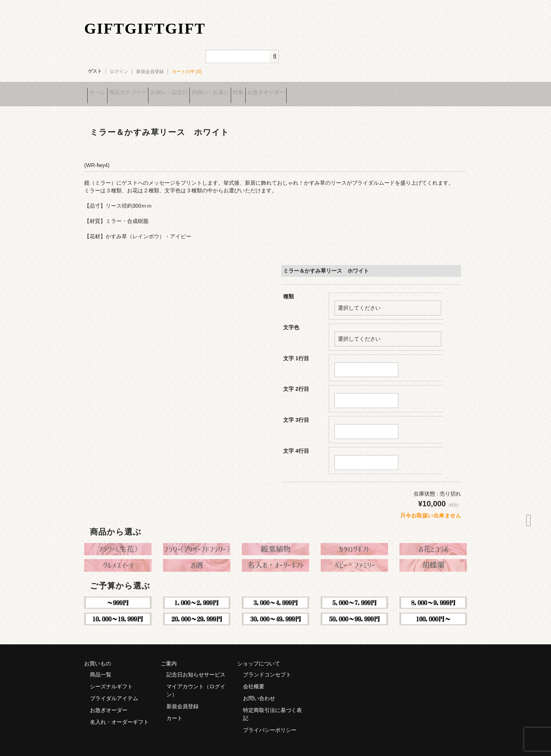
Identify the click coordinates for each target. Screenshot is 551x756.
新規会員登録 (150, 72)
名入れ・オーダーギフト (119, 713)
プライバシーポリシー (270, 721)
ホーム (100, 90)
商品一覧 (101, 666)
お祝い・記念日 (196, 90)
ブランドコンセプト (267, 666)
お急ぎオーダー (329, 90)
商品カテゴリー (143, 90)
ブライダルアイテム (114, 689)
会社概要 (254, 678)
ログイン (119, 72)
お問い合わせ (259, 689)
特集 (289, 90)
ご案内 (169, 655)
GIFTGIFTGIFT (145, 28)
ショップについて (259, 655)
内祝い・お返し (249, 90)
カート (174, 709)
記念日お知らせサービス (196, 666)
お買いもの (98, 655)
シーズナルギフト (111, 678)
